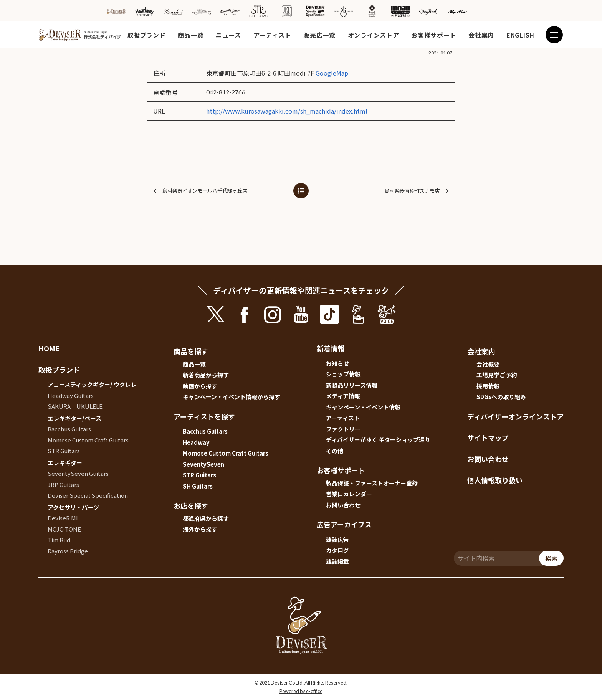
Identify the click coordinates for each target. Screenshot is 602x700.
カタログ (337, 550)
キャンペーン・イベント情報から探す (232, 397)
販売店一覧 (319, 35)
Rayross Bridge (68, 551)
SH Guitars (198, 486)
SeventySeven (203, 464)
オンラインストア (374, 35)
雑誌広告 (337, 539)
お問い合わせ (343, 505)
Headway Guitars (71, 395)
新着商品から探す (206, 375)
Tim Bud (59, 540)
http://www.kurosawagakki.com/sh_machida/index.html (287, 111)
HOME (49, 348)
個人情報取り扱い (495, 480)
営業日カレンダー (349, 494)
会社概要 (488, 364)
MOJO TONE (64, 529)
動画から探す (200, 386)
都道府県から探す (206, 518)
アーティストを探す (204, 416)
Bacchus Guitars (69, 429)
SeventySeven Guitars (78, 473)
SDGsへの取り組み (501, 397)
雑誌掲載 (337, 561)
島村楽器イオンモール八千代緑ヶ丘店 (200, 191)
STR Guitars (64, 451)
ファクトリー (343, 429)
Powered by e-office (301, 691)
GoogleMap (332, 73)
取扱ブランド (146, 35)
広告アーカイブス (344, 524)
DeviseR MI (63, 518)
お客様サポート (434, 35)
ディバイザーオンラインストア (515, 416)
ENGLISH (520, 35)
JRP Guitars (63, 485)
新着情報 (331, 348)
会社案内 (481, 35)
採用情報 (488, 386)
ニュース (228, 35)
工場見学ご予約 (497, 375)
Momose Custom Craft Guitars (88, 440)
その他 (335, 451)
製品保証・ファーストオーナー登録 (372, 483)
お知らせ (337, 363)
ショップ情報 (343, 374)
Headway (196, 442)
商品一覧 (191, 35)
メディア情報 (343, 396)
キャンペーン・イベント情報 (363, 407)
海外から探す (200, 529)
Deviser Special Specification (88, 495)
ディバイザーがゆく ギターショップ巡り (378, 440)
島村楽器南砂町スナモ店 (417, 191)
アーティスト (272, 35)
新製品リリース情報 (352, 385)
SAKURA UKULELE (75, 406)
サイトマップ (488, 438)
